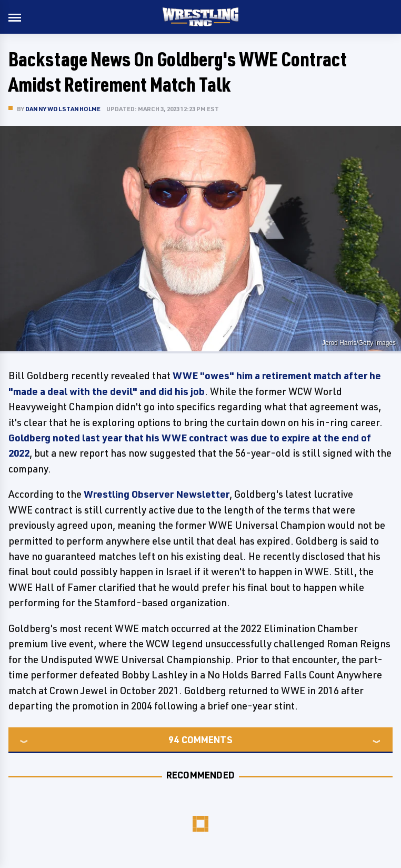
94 (174, 739)
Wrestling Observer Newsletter (157, 494)
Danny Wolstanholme (63, 109)
